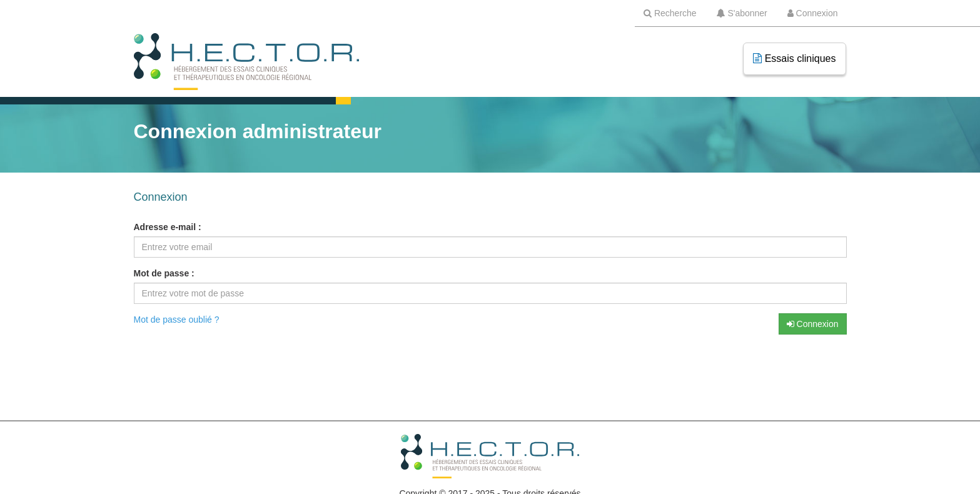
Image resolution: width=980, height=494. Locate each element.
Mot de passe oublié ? (177, 320)
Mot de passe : (164, 273)
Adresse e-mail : (168, 227)
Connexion (813, 324)
